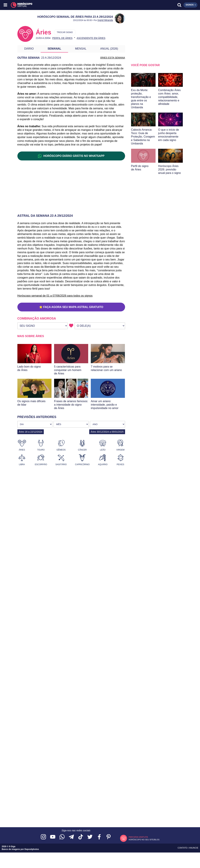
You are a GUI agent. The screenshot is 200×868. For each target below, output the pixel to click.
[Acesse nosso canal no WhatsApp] (62, 837)
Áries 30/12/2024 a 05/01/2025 (107, 432)
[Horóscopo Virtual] (53, 5)
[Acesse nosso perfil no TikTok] (81, 837)
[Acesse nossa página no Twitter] (90, 837)
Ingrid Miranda (105, 20)
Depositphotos (32, 849)
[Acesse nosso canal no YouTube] (53, 837)
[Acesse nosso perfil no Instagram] (43, 837)
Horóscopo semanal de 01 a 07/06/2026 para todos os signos (55, 296)
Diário (29, 49)
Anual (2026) (109, 49)
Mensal (81, 49)
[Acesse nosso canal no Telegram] (71, 837)
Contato (183, 848)
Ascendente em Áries (91, 38)
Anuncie (194, 848)
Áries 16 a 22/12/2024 (31, 432)
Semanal (54, 49)
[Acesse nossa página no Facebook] (99, 837)
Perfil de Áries (62, 38)
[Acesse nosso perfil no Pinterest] (109, 837)
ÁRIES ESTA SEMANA (113, 58)
